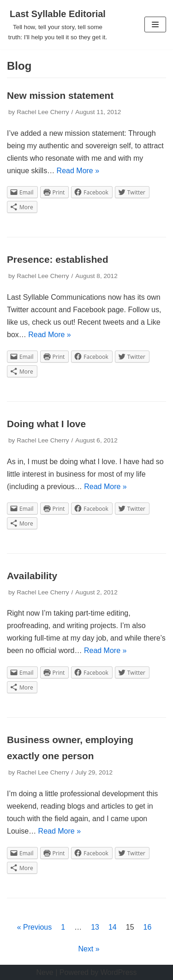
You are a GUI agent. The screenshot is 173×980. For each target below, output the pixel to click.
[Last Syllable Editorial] (58, 25)
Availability (32, 576)
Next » (89, 949)
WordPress (119, 972)
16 (148, 927)
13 (95, 927)
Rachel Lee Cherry (43, 112)
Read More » (78, 171)
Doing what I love (46, 424)
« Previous (35, 927)
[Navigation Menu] (155, 24)
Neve (45, 972)
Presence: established (58, 259)
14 (113, 927)
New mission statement (60, 95)
